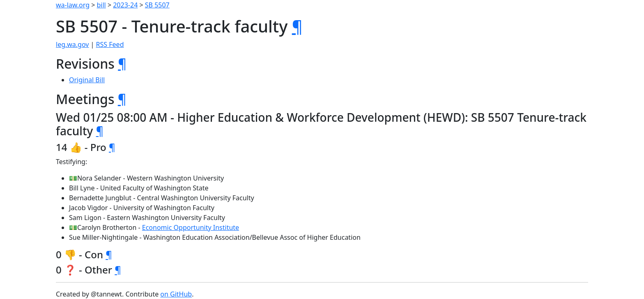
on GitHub (176, 294)
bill (101, 5)
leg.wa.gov (72, 44)
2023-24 (125, 5)
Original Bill (87, 80)
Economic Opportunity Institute (191, 227)
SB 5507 (157, 5)
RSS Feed (110, 44)
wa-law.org (73, 5)
